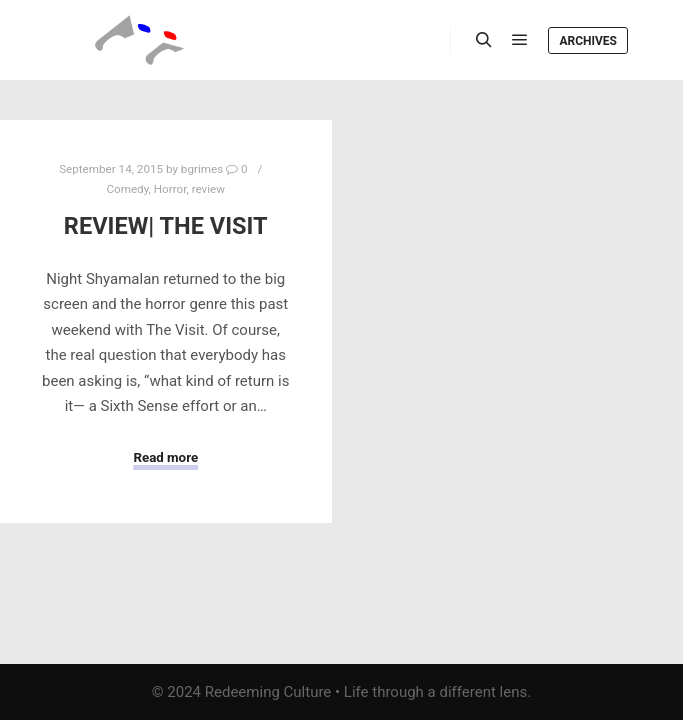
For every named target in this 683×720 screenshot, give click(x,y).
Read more (165, 457)
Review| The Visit (166, 226)
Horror (170, 189)
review (208, 189)
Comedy (127, 189)
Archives (588, 41)
